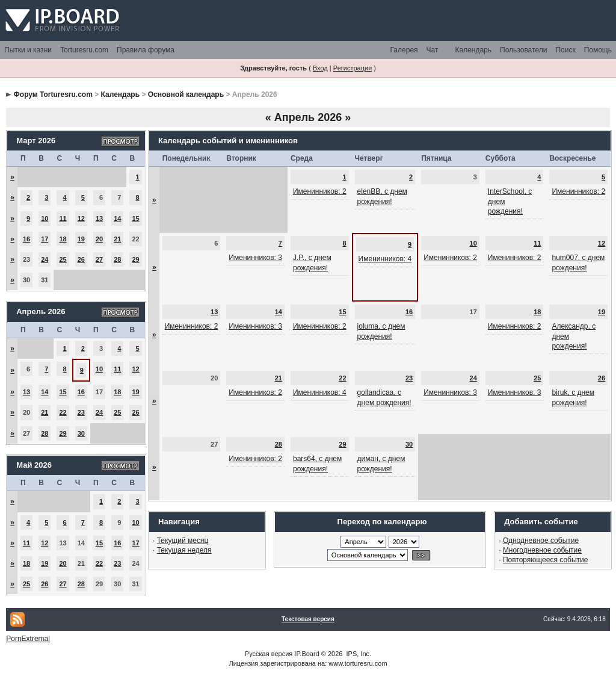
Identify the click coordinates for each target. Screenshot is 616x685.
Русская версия (269, 654)
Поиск (565, 50)
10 (45, 219)
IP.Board (306, 654)
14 (117, 219)
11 (63, 219)
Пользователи (523, 50)
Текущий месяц (183, 541)
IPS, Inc (358, 654)
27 (99, 259)
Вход (320, 68)
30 (81, 433)
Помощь (598, 50)
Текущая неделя (184, 550)
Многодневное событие (542, 550)
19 (81, 239)
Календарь (473, 50)
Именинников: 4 (385, 259)
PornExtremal (28, 639)
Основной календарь (186, 95)
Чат (433, 50)
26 (81, 259)
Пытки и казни (28, 50)
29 (135, 259)
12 (81, 219)
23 (81, 412)
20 (99, 239)
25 (63, 259)
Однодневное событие (541, 541)
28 (117, 259)
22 (63, 412)
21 (117, 239)
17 (45, 239)
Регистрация (353, 68)
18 (63, 239)
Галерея (404, 50)
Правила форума (146, 50)
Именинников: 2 (320, 191)
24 (45, 259)
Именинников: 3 (255, 258)
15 (135, 219)
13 (99, 219)
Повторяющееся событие (546, 560)
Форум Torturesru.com (53, 95)
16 (26, 239)
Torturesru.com (84, 50)
